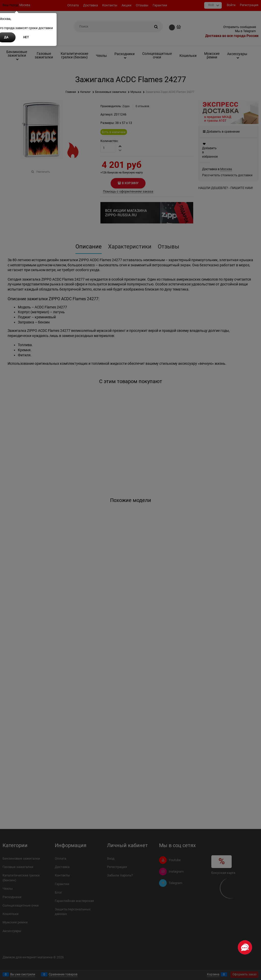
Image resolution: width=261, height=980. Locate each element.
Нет (26, 37)
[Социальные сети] (245, 947)
